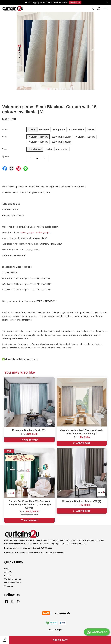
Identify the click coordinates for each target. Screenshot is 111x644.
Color (5, 129)
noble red (44, 129)
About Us (8, 572)
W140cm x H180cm (62, 137)
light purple (59, 129)
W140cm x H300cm (62, 142)
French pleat (35, 149)
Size (4, 137)
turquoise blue (76, 129)
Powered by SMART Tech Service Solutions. (46, 552)
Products (8, 576)
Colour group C (43, 232)
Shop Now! (75, 2)
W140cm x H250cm (38, 142)
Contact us (9, 586)
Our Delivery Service (13, 579)
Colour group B (27, 232)
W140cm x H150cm (38, 137)
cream (32, 129)
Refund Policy (53, 630)
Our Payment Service (13, 582)
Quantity (6, 156)
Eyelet (49, 149)
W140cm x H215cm (85, 137)
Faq (62, 630)
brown (91, 129)
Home (7, 568)
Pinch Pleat (62, 149)
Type (4, 149)
